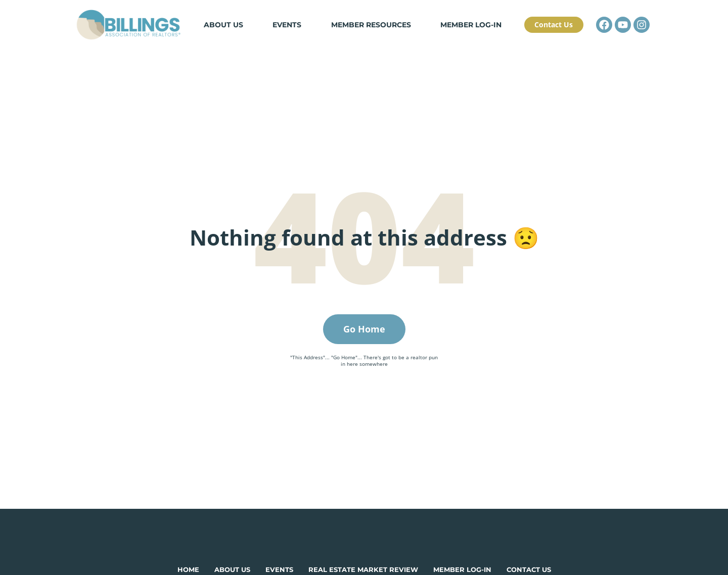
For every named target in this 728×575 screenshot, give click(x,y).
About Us (234, 33)
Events (293, 33)
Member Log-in (469, 33)
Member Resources (373, 33)
